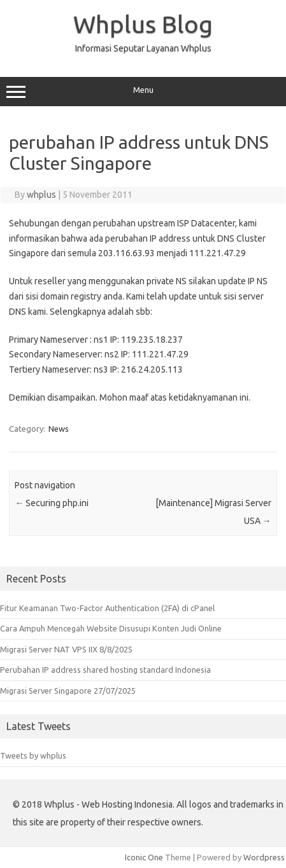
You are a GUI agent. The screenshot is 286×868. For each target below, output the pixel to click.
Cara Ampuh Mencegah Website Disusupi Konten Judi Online (111, 628)
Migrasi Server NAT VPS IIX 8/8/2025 (66, 649)
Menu (143, 92)
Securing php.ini (52, 503)
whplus (41, 195)
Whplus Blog (143, 24)
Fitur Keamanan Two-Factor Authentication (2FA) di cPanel (107, 608)
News (59, 429)
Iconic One (144, 857)
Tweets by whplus (33, 755)
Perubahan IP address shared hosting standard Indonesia (105, 670)
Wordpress (264, 857)
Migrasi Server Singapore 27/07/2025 (68, 691)
